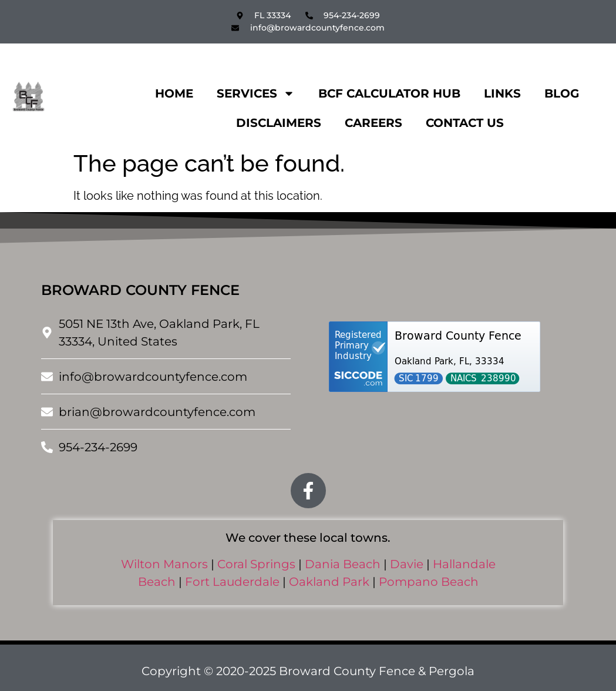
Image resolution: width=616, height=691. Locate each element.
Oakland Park (329, 582)
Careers (373, 123)
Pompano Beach (429, 582)
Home (174, 93)
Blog (562, 93)
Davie (407, 564)
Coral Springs (256, 564)
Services (256, 93)
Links (502, 93)
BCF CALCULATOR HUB (389, 93)
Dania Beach (343, 564)
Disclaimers (279, 123)
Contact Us (465, 123)
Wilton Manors (164, 564)
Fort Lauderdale (232, 582)
